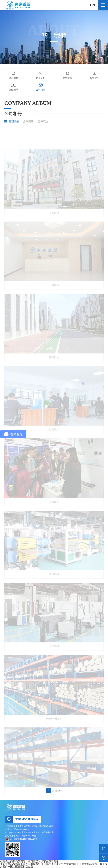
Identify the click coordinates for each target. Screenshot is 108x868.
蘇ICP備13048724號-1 (28, 836)
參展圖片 (28, 121)
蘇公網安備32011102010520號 (24, 839)
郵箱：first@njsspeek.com (17, 829)
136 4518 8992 (27, 819)
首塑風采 (14, 121)
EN (92, 5)
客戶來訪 (43, 121)
